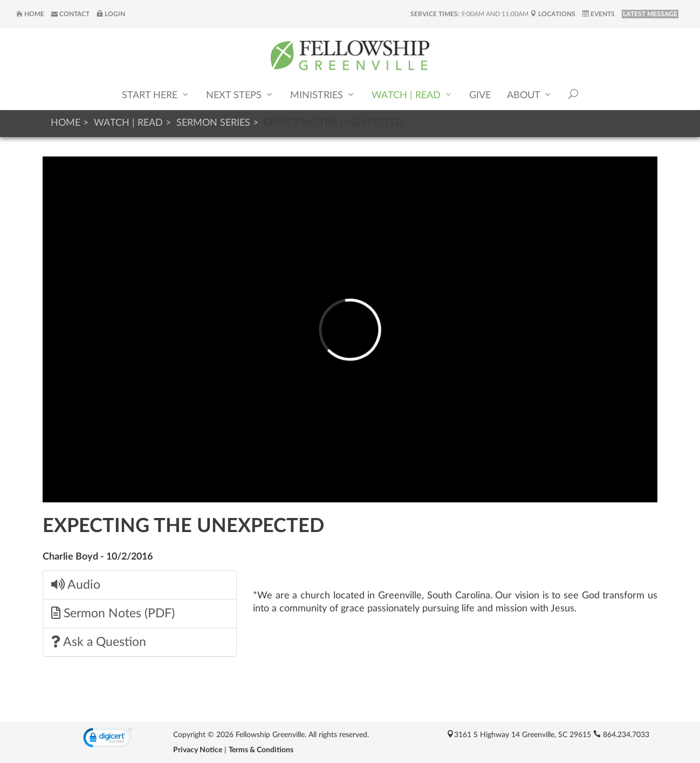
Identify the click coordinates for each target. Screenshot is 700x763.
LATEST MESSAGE (650, 14)
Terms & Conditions (261, 750)
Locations (553, 14)
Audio (76, 585)
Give (480, 96)
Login (111, 14)
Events (599, 14)
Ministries (323, 95)
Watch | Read (412, 95)
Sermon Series (213, 123)
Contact (70, 14)
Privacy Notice (198, 750)
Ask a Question (99, 642)
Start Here (156, 95)
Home (30, 14)
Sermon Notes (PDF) (113, 613)
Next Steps (240, 95)
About (530, 95)
